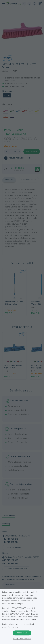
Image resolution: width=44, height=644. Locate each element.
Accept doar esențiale (22, 639)
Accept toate (22, 633)
